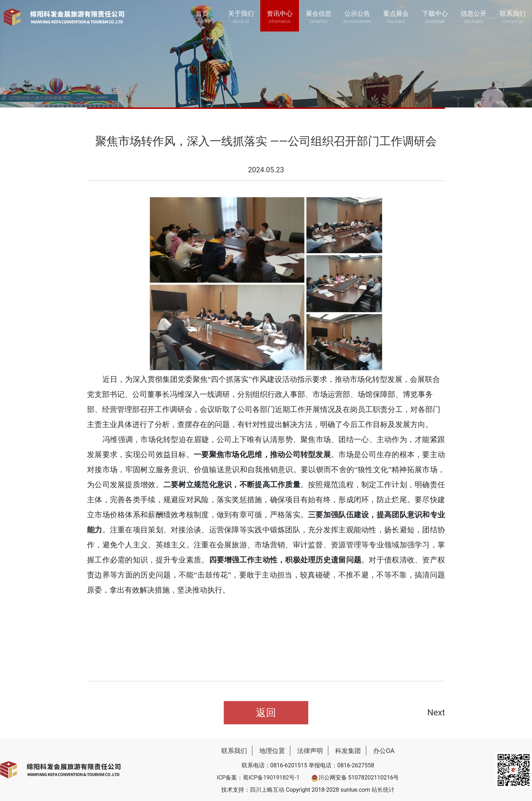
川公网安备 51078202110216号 (355, 778)
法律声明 (310, 751)
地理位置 (272, 751)
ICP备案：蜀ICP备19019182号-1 (258, 778)
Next (436, 713)
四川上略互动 (267, 790)
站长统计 (383, 790)
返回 (266, 713)
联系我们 (234, 751)
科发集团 (348, 751)
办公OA (384, 751)
